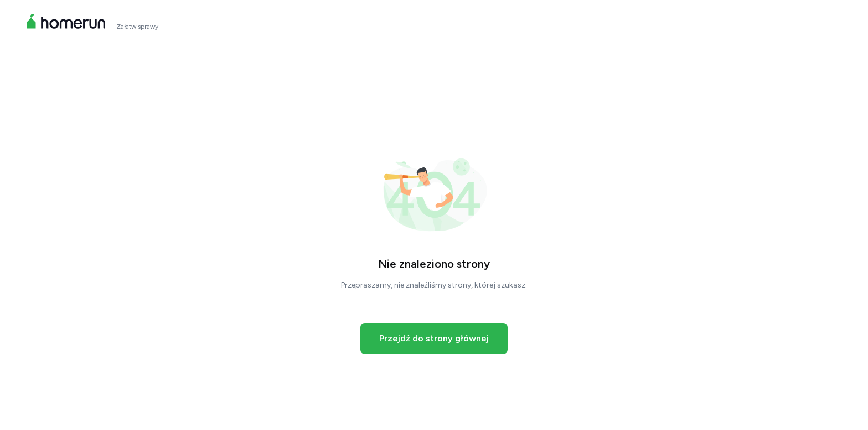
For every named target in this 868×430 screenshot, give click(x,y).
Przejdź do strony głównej (434, 338)
